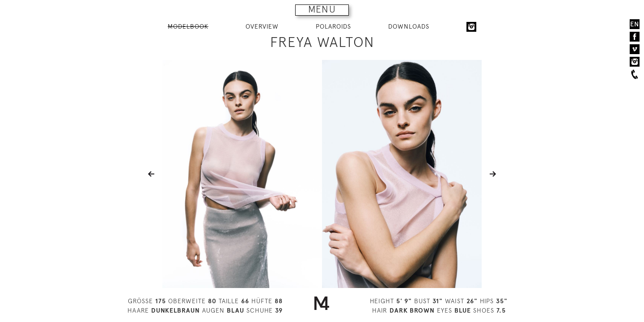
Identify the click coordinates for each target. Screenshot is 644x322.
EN (635, 24)
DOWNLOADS (409, 26)
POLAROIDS (333, 26)
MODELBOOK (188, 26)
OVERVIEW (262, 26)
